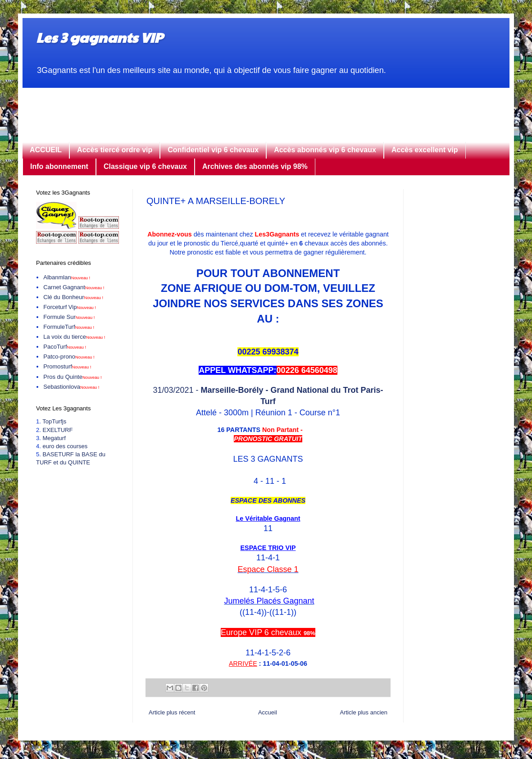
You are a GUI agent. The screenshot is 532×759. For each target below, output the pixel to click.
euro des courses (65, 446)
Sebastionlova (71, 387)
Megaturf (54, 438)
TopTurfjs (54, 421)
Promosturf (67, 366)
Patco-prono (69, 357)
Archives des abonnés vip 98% (255, 166)
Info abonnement (59, 166)
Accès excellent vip (425, 150)
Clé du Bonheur (73, 297)
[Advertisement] (266, 108)
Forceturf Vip (70, 307)
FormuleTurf (69, 327)
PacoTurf (65, 347)
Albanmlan (67, 277)
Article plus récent (172, 712)
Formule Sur (69, 317)
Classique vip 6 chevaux (145, 166)
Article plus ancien (364, 712)
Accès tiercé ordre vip (115, 150)
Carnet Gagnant (74, 287)
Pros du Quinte (72, 377)
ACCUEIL (46, 150)
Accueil (268, 712)
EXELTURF (57, 430)
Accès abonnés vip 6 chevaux (325, 150)
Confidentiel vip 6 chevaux (213, 150)
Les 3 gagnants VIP (99, 37)
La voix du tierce (74, 337)
